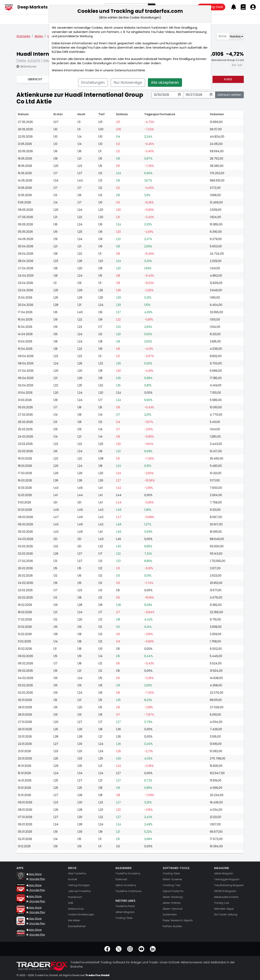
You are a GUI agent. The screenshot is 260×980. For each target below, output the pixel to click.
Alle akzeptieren (165, 83)
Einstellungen (93, 83)
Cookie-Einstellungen (97, 63)
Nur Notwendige (128, 83)
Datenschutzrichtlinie (130, 70)
